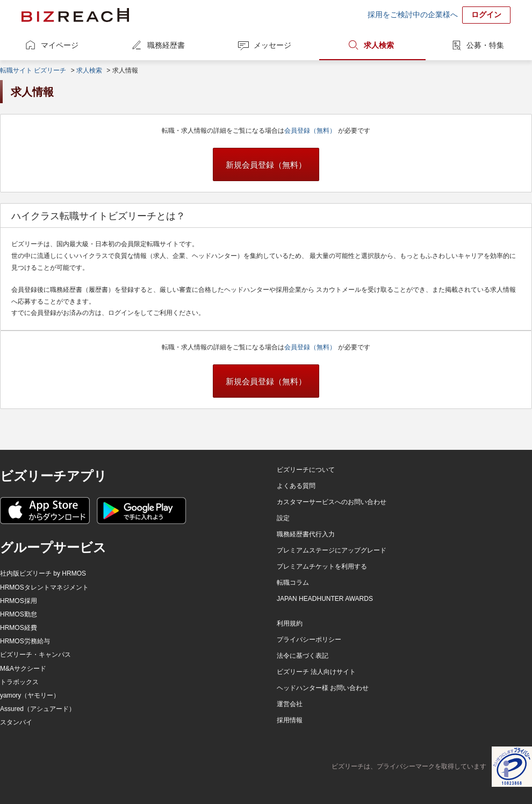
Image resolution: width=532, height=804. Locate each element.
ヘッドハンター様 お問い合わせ (323, 688)
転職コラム (293, 583)
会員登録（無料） (311, 131)
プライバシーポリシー (309, 640)
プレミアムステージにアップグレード (332, 550)
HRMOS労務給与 (25, 641)
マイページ (60, 45)
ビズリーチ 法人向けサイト (316, 672)
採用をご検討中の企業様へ (413, 15)
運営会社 (290, 704)
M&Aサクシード (23, 669)
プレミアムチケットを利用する (322, 566)
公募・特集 (485, 45)
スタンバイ (16, 722)
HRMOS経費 (19, 628)
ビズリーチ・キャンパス (35, 655)
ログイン (486, 15)
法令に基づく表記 (303, 656)
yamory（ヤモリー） (30, 695)
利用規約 (290, 623)
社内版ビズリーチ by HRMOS (43, 573)
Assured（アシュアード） (38, 709)
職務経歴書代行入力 (306, 534)
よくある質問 (296, 486)
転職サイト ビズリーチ (33, 70)
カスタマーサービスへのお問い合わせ (332, 502)
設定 (283, 518)
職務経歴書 (166, 45)
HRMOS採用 (19, 601)
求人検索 (379, 45)
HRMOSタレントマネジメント (44, 587)
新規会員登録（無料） (266, 165)
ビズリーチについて (306, 470)
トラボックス (19, 682)
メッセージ (272, 45)
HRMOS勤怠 (19, 614)
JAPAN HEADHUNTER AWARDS (325, 599)
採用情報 (290, 720)
